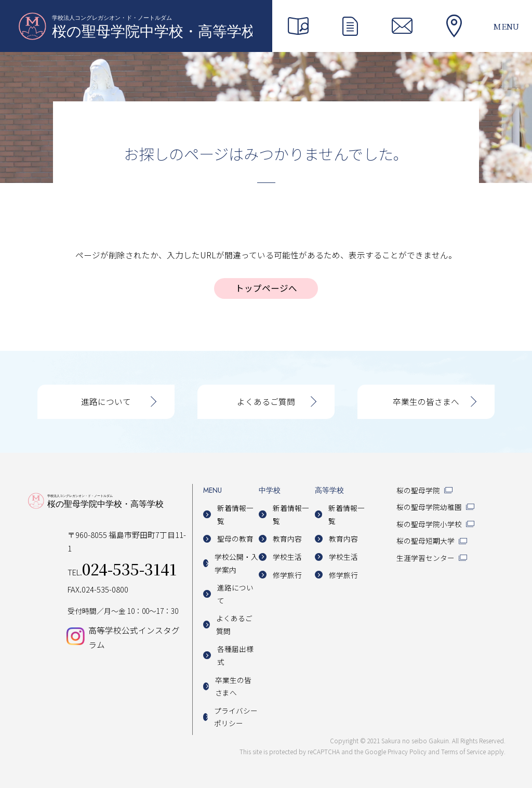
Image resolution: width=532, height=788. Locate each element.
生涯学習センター (425, 558)
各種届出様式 (235, 655)
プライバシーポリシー (236, 717)
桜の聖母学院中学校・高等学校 (136, 26)
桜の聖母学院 (418, 490)
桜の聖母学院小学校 (429, 524)
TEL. (122, 572)
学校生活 (287, 557)
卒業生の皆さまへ (426, 401)
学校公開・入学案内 (236, 563)
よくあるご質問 (266, 401)
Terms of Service (463, 751)
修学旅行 (287, 575)
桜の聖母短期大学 (425, 541)
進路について (106, 401)
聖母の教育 (235, 539)
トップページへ (266, 288)
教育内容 (287, 539)
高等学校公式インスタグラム (134, 637)
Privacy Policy (407, 751)
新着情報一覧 (235, 514)
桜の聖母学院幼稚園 (429, 507)
